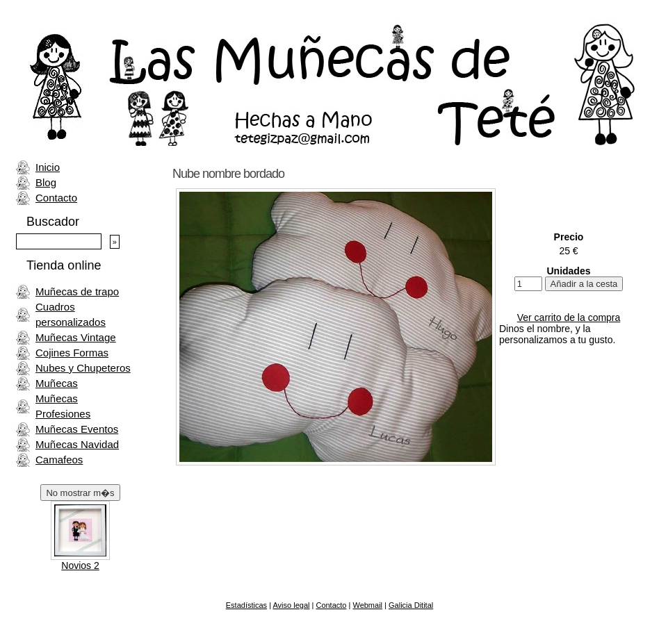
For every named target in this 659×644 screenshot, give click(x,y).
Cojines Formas (72, 353)
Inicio (48, 167)
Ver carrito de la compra (569, 317)
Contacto (56, 198)
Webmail (367, 605)
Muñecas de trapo (77, 291)
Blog (46, 182)
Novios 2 (80, 565)
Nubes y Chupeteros (83, 368)
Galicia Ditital (411, 605)
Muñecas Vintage (76, 337)
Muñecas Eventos (77, 429)
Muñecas (57, 383)
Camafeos (59, 460)
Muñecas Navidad (77, 444)
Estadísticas (246, 605)
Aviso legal (291, 605)
